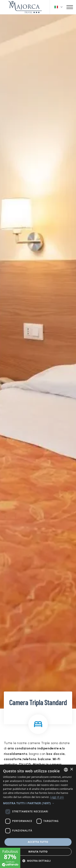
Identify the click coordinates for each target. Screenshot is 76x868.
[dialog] (38, 816)
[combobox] (66, 770)
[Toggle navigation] (70, 7)
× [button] (71, 769)
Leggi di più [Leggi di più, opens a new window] (57, 797)
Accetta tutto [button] (38, 842)
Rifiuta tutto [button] (38, 852)
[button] (38, 803)
